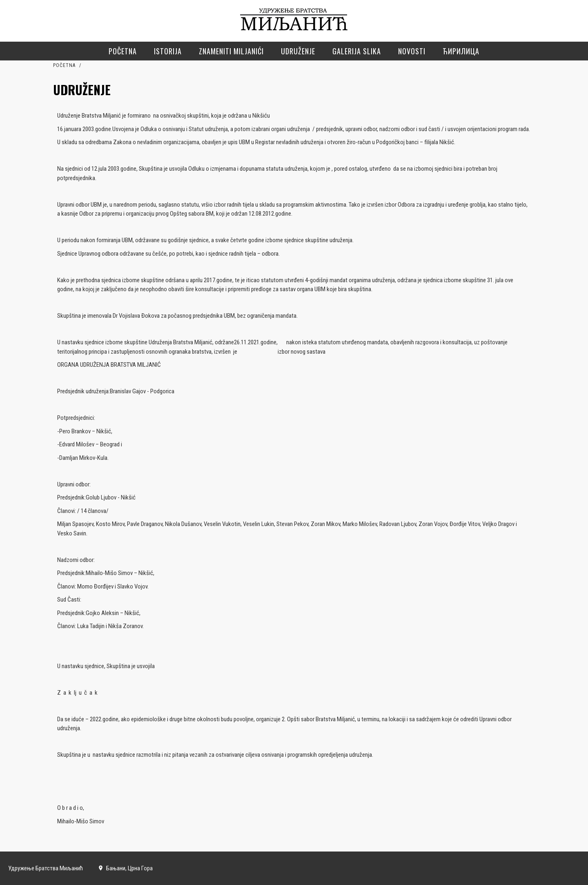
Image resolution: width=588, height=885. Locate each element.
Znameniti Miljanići (231, 51)
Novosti (412, 51)
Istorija (168, 51)
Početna (123, 51)
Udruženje (298, 51)
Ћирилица (461, 51)
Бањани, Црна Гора (125, 868)
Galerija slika (357, 51)
